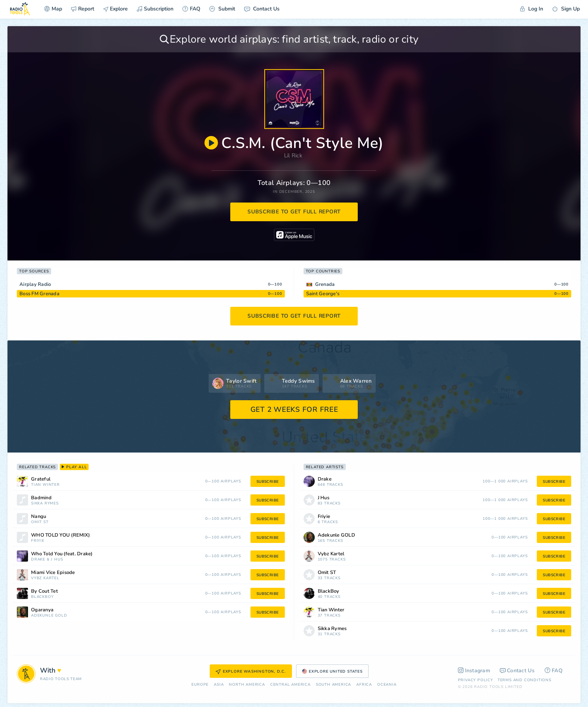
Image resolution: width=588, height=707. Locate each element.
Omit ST (40, 522)
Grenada (325, 284)
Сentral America (290, 685)
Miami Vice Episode (53, 573)
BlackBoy (42, 597)
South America (333, 685)
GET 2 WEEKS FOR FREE (294, 410)
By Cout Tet (44, 591)
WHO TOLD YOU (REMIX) (60, 535)
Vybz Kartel (45, 578)
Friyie (38, 541)
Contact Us (262, 9)
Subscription (155, 9)
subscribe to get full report (294, 212)
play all (74, 467)
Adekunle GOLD (49, 616)
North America (247, 685)
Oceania (387, 685)
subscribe (268, 482)
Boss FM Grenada (39, 294)
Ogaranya (42, 610)
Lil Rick (293, 155)
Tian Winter (45, 485)
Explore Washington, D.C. (251, 672)
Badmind (41, 498)
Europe (200, 685)
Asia (219, 685)
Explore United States (332, 672)
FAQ (191, 9)
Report (83, 9)
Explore (116, 9)
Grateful (41, 479)
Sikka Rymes (45, 504)
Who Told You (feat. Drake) (62, 554)
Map (53, 9)
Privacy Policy (475, 680)
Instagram (474, 671)
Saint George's (323, 294)
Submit (222, 9)
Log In (532, 9)
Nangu (39, 517)
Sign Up (566, 9)
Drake (38, 560)
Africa (364, 685)
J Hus (57, 560)
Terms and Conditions (524, 680)
